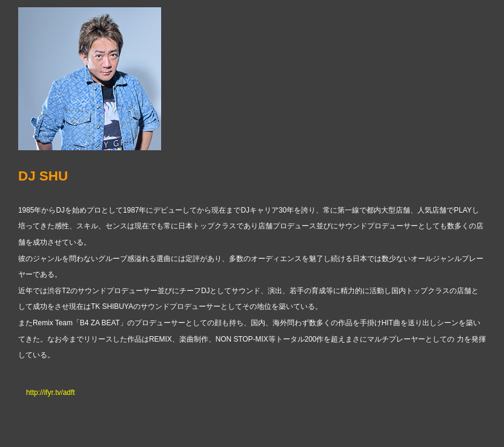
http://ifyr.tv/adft (51, 392)
